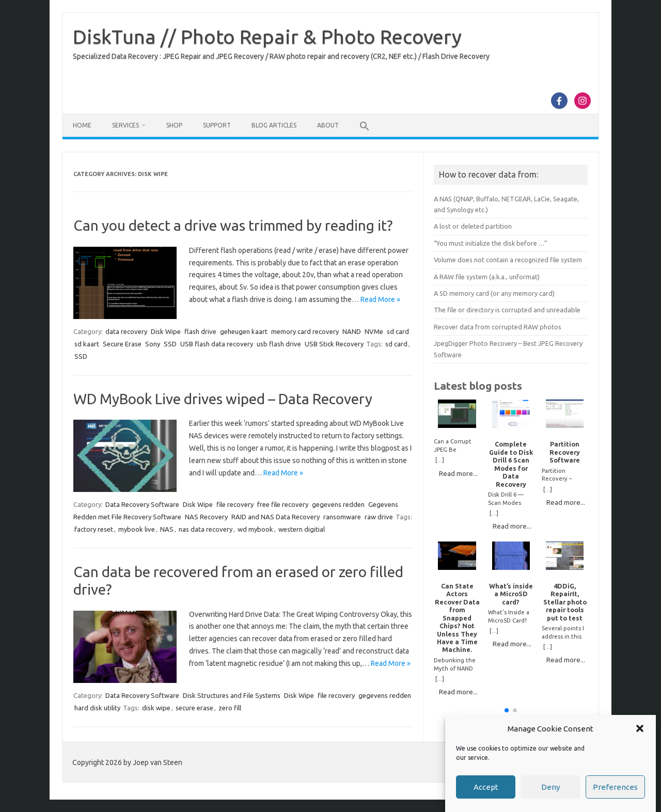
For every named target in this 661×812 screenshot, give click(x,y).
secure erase (194, 708)
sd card (398, 331)
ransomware (342, 517)
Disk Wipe (166, 331)
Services (125, 125)
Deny (550, 787)
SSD (170, 344)
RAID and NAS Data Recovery (276, 517)
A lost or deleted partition (473, 226)
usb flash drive (279, 344)
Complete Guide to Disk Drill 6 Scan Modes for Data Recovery (511, 464)
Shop (174, 125)
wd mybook (255, 529)
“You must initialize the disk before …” (491, 243)
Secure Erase (122, 344)
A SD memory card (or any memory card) (494, 293)
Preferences (615, 787)
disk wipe (156, 708)
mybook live (137, 529)
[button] (640, 728)
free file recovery (283, 504)
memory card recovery (305, 331)
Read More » (380, 299)
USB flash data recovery (217, 344)
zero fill (230, 708)
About (328, 125)
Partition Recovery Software (565, 452)
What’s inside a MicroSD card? (511, 594)
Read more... (458, 473)
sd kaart (87, 344)
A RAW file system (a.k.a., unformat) (487, 277)
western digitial (302, 529)
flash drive (200, 331)
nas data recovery (206, 529)
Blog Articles (274, 125)
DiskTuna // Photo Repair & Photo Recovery (267, 37)
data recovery (126, 331)
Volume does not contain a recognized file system (508, 260)
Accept (486, 787)
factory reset (94, 529)
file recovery (235, 504)
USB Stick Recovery (334, 344)
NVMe (374, 331)
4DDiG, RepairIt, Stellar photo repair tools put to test (565, 602)
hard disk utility (97, 708)
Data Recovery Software (142, 504)
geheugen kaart (244, 331)
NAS (167, 529)
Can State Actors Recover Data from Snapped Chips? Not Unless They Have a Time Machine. (457, 618)
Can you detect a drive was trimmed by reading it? (233, 225)
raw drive (379, 517)
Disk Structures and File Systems (232, 695)
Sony (153, 344)
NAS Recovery (206, 517)
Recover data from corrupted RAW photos (498, 327)
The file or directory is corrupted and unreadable (507, 310)
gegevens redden (338, 504)
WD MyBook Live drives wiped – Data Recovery (223, 399)
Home (82, 125)
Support (217, 125)
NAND (352, 331)
